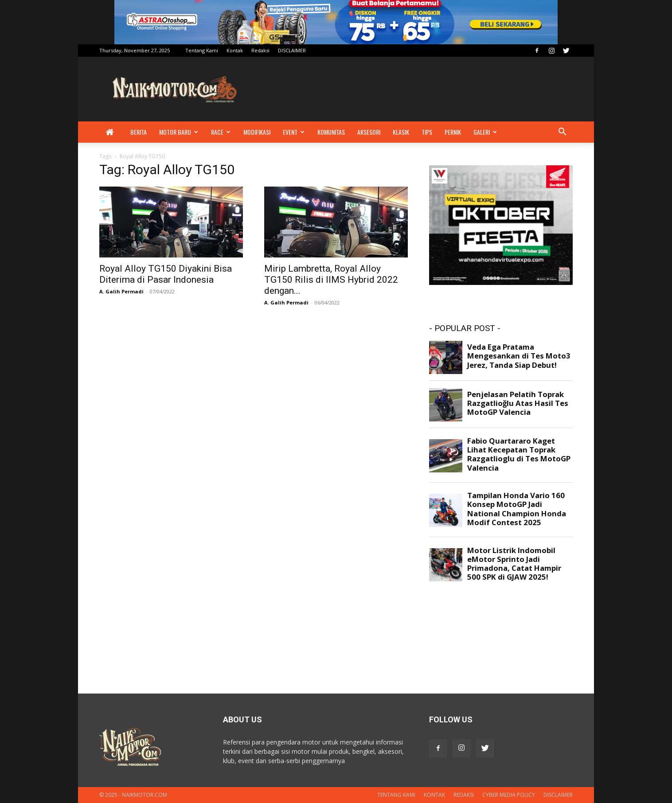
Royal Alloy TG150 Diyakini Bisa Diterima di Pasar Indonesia (166, 274)
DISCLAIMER (292, 50)
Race (221, 132)
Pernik (453, 132)
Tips (427, 132)
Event (294, 132)
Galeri (485, 132)
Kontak (235, 50)
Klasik (401, 132)
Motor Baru (179, 132)
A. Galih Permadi (121, 291)
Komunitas (331, 132)
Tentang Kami (202, 50)
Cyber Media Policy (509, 795)
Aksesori (369, 132)
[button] (562, 133)
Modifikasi (257, 132)
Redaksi (260, 50)
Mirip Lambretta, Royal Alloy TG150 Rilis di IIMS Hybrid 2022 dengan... (331, 280)
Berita (139, 132)
